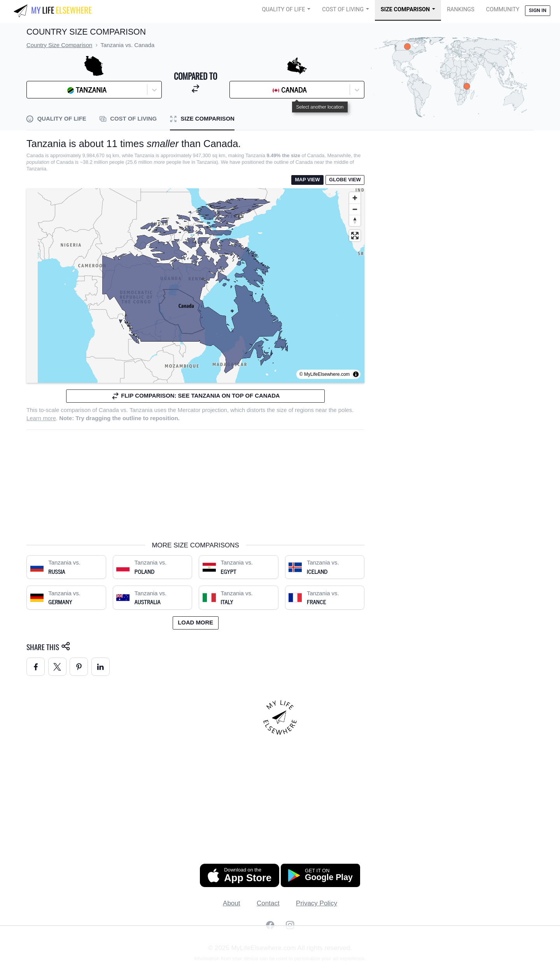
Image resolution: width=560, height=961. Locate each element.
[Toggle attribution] (356, 374)
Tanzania (141, 410)
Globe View (345, 180)
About (231, 903)
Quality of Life (284, 10)
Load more (195, 623)
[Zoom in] (355, 198)
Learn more (41, 418)
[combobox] (50, 90)
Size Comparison (405, 10)
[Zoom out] (355, 209)
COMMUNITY (503, 10)
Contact (268, 903)
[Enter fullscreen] (355, 236)
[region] (195, 286)
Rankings (461, 10)
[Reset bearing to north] (355, 220)
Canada (109, 410)
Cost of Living (343, 10)
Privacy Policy (317, 903)
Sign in (538, 10)
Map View (307, 180)
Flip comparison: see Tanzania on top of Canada (196, 396)
